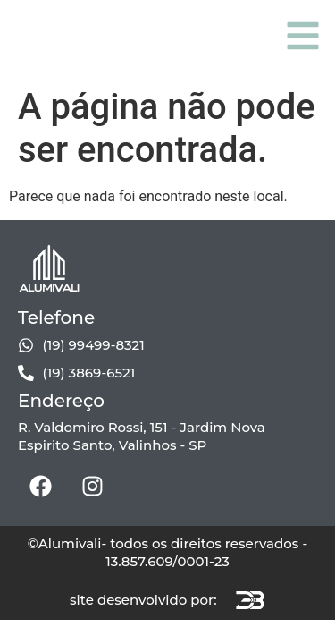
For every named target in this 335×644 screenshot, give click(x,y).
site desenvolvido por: (143, 600)
